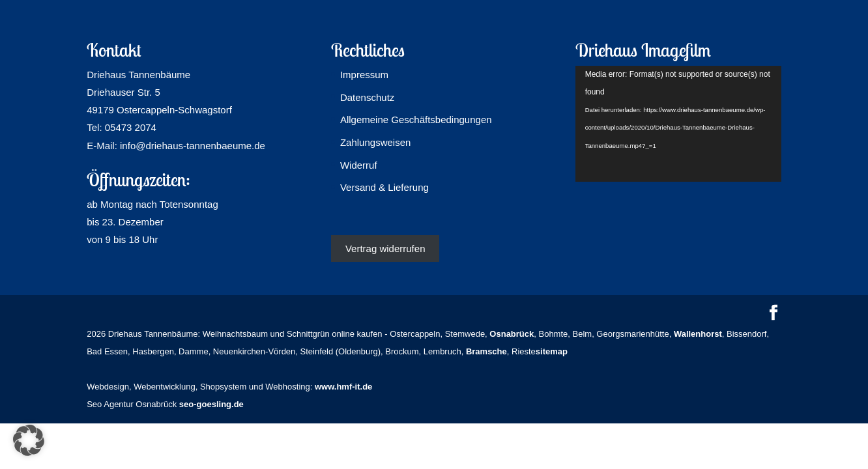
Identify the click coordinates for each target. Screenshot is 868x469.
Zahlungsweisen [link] (375, 142)
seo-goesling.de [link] (211, 404)
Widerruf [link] (359, 165)
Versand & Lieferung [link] (384, 187)
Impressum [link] (364, 75)
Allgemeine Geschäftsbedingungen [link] (416, 120)
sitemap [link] (552, 351)
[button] (774, 314)
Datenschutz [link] (367, 97)
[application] (678, 124)
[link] (512, 334)
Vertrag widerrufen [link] (385, 249)
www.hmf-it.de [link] (343, 387)
